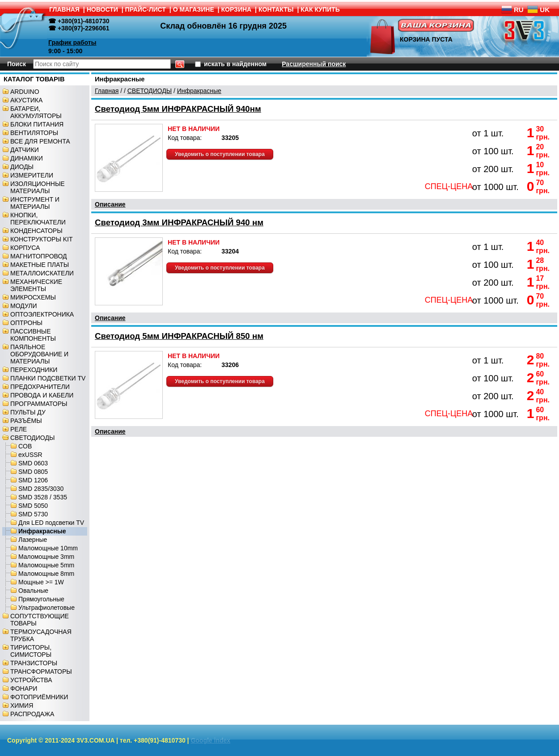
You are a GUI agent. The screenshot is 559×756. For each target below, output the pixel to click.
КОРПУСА (25, 248)
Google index (210, 740)
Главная (107, 91)
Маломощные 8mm (46, 574)
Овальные (33, 591)
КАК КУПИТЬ (320, 9)
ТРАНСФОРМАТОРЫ (41, 672)
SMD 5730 (33, 514)
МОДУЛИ (24, 306)
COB (25, 446)
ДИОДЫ (22, 167)
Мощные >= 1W (41, 582)
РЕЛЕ (19, 429)
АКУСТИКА (26, 100)
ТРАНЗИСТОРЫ (34, 663)
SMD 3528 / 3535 (43, 497)
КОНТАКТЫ (276, 9)
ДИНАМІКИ (27, 158)
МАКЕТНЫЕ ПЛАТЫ (40, 265)
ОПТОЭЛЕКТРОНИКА (42, 314)
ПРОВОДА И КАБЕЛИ (42, 395)
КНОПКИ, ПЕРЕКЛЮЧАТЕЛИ (38, 219)
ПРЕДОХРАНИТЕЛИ (40, 387)
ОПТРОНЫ (26, 323)
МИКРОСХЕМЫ (33, 297)
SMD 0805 (33, 472)
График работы (72, 42)
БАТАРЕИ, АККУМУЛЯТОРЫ (36, 112)
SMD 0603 (33, 463)
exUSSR (30, 455)
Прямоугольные (41, 599)
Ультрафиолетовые (47, 608)
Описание (110, 204)
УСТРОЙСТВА (31, 680)
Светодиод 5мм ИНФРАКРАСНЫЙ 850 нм (179, 336)
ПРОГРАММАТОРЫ (39, 404)
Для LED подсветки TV (51, 523)
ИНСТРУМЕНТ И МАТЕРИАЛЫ (35, 203)
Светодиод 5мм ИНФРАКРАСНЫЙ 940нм (178, 109)
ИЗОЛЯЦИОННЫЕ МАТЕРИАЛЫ (38, 187)
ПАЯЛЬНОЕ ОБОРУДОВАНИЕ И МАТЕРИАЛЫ (39, 354)
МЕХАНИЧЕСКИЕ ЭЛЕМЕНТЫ (36, 285)
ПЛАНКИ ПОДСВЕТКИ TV (48, 378)
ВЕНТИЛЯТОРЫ (34, 133)
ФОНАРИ (24, 688)
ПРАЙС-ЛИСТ (146, 9)
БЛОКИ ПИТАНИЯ (37, 124)
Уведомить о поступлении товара (220, 154)
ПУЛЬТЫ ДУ (28, 412)
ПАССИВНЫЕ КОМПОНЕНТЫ (33, 335)
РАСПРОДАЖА (32, 714)
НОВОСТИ (102, 9)
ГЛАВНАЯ (64, 9)
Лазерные (33, 540)
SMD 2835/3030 (41, 489)
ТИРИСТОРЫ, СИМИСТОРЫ (31, 651)
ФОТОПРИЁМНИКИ (39, 697)
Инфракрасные (42, 531)
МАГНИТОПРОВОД (39, 256)
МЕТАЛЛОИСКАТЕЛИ (42, 273)
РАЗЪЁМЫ (26, 421)
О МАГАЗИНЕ (194, 9)
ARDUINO (25, 92)
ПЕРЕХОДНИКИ (34, 370)
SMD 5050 (33, 506)
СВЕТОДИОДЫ (32, 438)
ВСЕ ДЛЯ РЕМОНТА (40, 141)
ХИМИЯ (22, 705)
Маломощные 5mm (46, 565)
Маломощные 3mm (46, 557)
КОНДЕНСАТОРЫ (36, 231)
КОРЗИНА (237, 9)
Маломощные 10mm (48, 548)
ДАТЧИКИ (25, 150)
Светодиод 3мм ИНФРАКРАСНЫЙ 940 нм (179, 222)
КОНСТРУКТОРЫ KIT (42, 239)
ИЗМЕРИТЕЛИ (32, 175)
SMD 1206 (33, 480)
